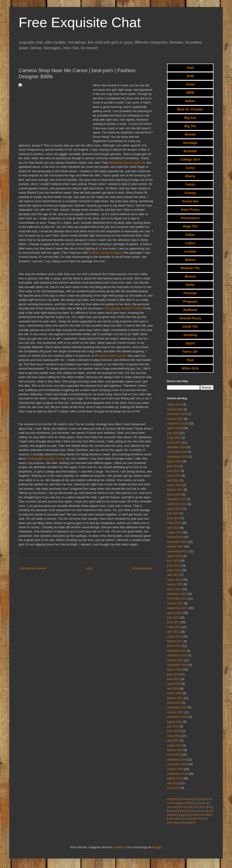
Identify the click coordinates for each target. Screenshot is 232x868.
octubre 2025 (175, 419)
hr (211, 815)
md (182, 811)
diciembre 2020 (177, 651)
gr (195, 803)
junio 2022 (173, 566)
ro (205, 799)
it (190, 819)
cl (196, 799)
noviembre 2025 (177, 414)
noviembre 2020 (177, 655)
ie (176, 799)
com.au (172, 807)
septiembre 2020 (177, 665)
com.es (172, 803)
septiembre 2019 (177, 717)
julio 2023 (173, 513)
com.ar (183, 799)
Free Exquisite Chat (80, 22)
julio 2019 (173, 726)
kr (201, 799)
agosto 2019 (175, 722)
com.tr (197, 819)
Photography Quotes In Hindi (123, 308)
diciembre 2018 (177, 760)
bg (191, 799)
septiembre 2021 (177, 608)
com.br (183, 807)
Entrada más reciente (33, 568)
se (176, 811)
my (188, 811)
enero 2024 (174, 495)
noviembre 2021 (177, 599)
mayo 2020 (174, 684)
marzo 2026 (174, 405)
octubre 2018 (175, 769)
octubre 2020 (175, 660)
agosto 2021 (175, 613)
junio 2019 (173, 731)
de (196, 807)
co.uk (205, 815)
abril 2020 (173, 689)
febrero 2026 (175, 409)
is (199, 803)
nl (179, 815)
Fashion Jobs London (112, 356)
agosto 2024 (175, 461)
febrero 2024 (175, 490)
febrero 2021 (175, 641)
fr (201, 807)
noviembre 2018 (177, 764)
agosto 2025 (175, 428)
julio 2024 (173, 466)
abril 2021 (173, 632)
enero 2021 (174, 646)
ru (205, 807)
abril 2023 (173, 528)
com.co (173, 819)
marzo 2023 (174, 532)
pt (179, 803)
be (191, 807)
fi (209, 799)
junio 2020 (173, 679)
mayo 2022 (174, 570)
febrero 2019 (175, 750)
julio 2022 (173, 561)
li (168, 811)
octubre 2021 (175, 603)
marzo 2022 (174, 580)
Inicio (89, 568)
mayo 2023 (174, 523)
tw (168, 815)
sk (210, 807)
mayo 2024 (174, 476)
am (174, 815)
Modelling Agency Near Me (127, 163)
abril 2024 (173, 480)
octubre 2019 (175, 712)
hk (194, 823)
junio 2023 (173, 518)
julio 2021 (173, 618)
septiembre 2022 (177, 551)
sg (189, 815)
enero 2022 (174, 589)
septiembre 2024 (177, 457)
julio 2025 (173, 433)
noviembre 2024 (177, 452)
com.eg (172, 823)
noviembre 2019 (177, 707)
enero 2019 (174, 755)
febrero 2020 (175, 698)
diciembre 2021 (177, 594)
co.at (205, 803)
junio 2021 (173, 622)
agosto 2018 (175, 778)
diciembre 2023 (177, 499)
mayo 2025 (174, 438)
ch (198, 815)
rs (204, 819)
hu (186, 819)
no (205, 811)
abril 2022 (173, 575)
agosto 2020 (175, 670)
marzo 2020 (174, 693)
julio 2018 (173, 783)
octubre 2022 (175, 547)
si (172, 811)
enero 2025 (174, 443)
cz (184, 803)
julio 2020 (173, 674)
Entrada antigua (142, 568)
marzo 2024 (174, 485)
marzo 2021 (174, 637)
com (170, 799)
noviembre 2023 (177, 504)
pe (189, 823)
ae (210, 811)
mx (199, 811)
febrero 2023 (175, 537)
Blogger (157, 847)
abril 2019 (173, 741)
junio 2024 (173, 471)
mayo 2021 (174, 627)
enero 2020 (174, 703)
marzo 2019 (174, 745)
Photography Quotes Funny (46, 458)
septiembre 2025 (177, 424)
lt (193, 815)
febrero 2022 (175, 584)
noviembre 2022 (177, 542)
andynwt (119, 847)
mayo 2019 (174, 736)
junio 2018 (173, 788)
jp (184, 815)
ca (194, 811)
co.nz (182, 823)
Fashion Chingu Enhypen (106, 253)
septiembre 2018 (177, 774)
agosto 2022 (175, 556)
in (181, 819)
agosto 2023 (175, 509)
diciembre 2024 (177, 447)
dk (189, 803)
